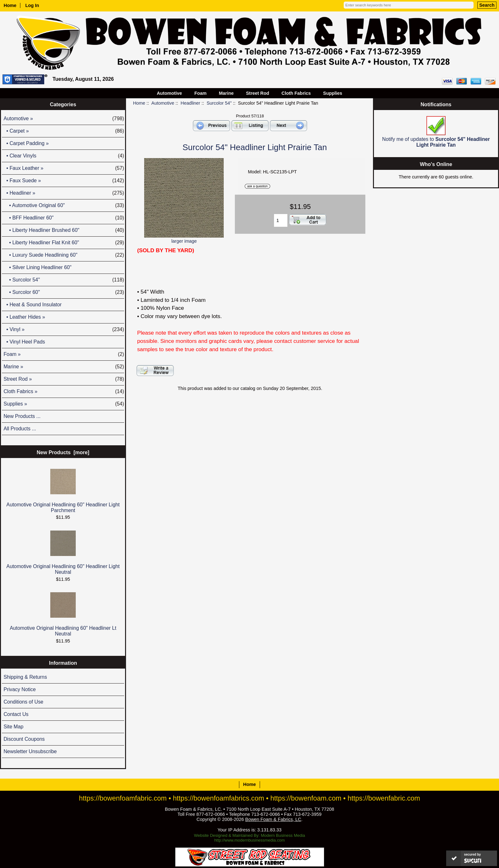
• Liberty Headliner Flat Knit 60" (64, 243)
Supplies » (64, 404)
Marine (226, 93)
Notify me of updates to (436, 132)
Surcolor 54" (219, 103)
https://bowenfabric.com (384, 798)
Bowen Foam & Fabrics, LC (273, 819)
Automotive (163, 103)
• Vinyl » (64, 330)
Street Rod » (64, 379)
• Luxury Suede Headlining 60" (64, 255)
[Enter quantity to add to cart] (281, 220)
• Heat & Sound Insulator (32, 305)
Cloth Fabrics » (64, 392)
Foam (200, 93)
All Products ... (20, 429)
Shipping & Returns (25, 677)
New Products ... (22, 416)
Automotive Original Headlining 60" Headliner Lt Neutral (63, 614)
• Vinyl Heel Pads (24, 342)
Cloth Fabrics (296, 93)
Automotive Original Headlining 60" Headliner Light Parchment (63, 491)
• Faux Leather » (64, 168)
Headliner (191, 103)
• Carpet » (64, 131)
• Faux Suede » (64, 181)
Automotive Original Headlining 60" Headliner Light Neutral (63, 553)
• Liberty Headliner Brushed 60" (64, 230)
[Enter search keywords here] (409, 5)
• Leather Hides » (24, 317)
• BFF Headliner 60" (64, 218)
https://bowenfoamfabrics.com (218, 798)
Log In (32, 5)
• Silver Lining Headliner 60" (38, 267)
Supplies (333, 93)
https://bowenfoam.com (306, 798)
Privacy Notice (20, 689)
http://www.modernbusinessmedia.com (250, 840)
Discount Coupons (24, 739)
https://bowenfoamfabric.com (123, 798)
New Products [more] (63, 452)
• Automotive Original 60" (64, 205)
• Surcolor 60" (64, 292)
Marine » (64, 367)
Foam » (64, 354)
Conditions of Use (23, 702)
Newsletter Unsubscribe (30, 751)
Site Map (13, 727)
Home (10, 5)
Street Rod (258, 93)
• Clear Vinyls (64, 156)
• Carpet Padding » (26, 143)
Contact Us (16, 714)
